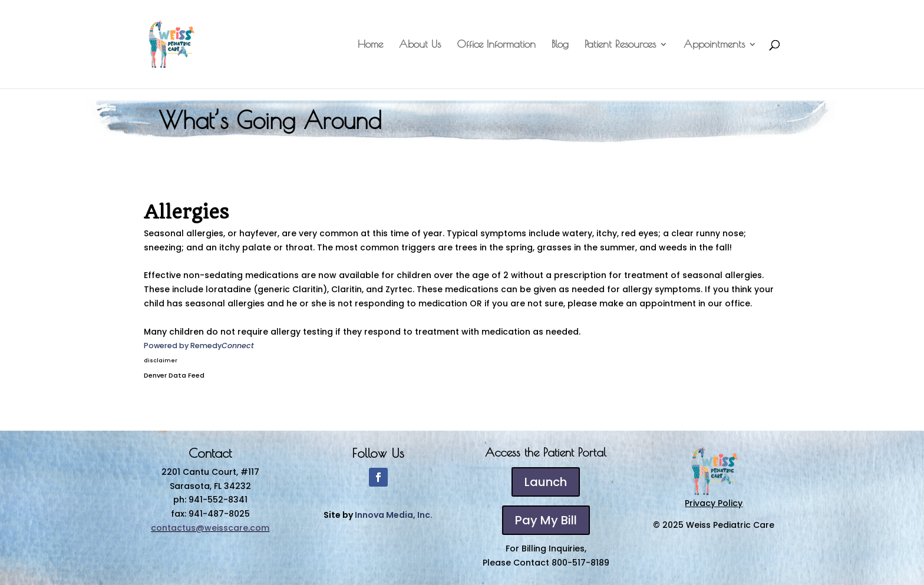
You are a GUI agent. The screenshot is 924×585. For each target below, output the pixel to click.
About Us (420, 45)
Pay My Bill (546, 520)
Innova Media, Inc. (394, 515)
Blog (560, 45)
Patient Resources (620, 45)
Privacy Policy (714, 503)
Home (370, 45)
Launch (546, 482)
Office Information (496, 45)
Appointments (714, 45)
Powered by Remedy (199, 346)
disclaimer (161, 361)
